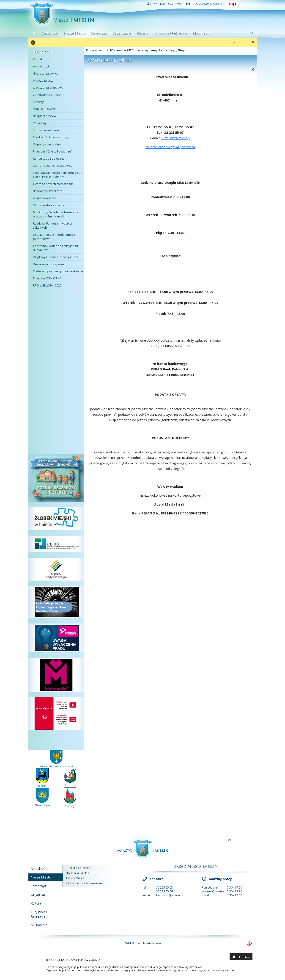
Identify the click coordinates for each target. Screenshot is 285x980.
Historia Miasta (75, 878)
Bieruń (42, 784)
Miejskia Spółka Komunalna (55, 345)
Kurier (55, 425)
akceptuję (241, 957)
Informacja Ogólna (77, 873)
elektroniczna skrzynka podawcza (170, 147)
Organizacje (122, 33)
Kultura (142, 33)
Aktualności (50, 33)
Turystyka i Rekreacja (170, 33)
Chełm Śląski (42, 803)
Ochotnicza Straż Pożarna (55, 361)
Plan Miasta (55, 297)
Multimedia (201, 33)
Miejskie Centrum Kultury (55, 313)
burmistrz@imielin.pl (176, 138)
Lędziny (70, 804)
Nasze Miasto (75, 33)
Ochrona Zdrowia (55, 393)
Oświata (55, 377)
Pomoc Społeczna (55, 409)
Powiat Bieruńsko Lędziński (56, 765)
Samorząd (99, 33)
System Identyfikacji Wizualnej (84, 883)
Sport (55, 329)
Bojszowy (70, 783)
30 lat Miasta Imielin (78, 868)
